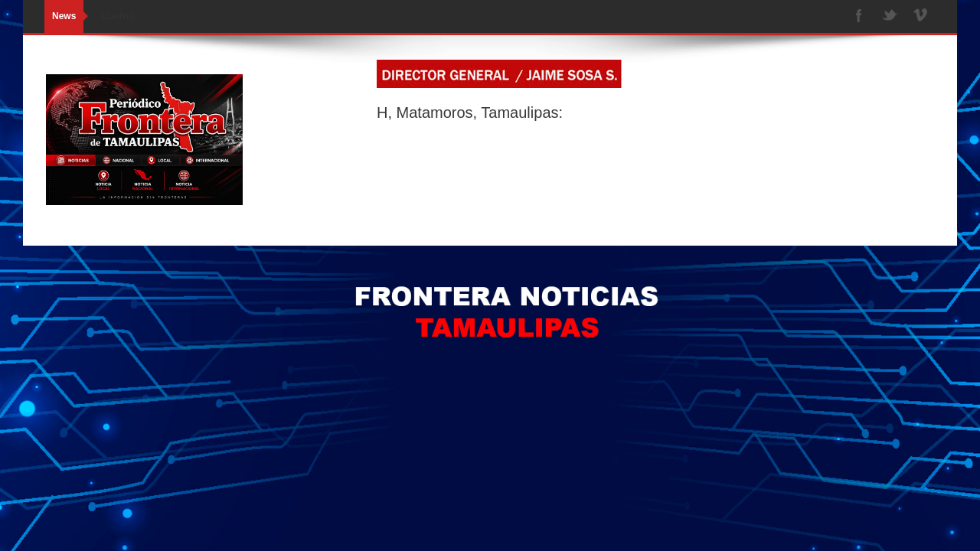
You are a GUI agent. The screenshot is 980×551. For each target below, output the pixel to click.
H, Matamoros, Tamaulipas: (470, 112)
